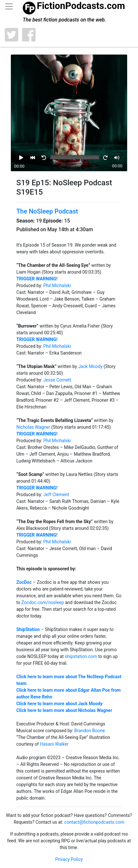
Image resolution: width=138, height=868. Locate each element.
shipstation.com (81, 656)
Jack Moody (90, 366)
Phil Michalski (57, 285)
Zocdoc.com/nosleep (43, 602)
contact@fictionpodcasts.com (94, 822)
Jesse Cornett (57, 380)
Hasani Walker (54, 744)
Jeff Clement (56, 495)
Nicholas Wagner (33, 427)
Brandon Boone (89, 731)
